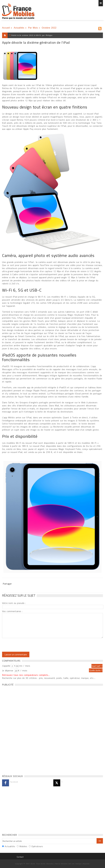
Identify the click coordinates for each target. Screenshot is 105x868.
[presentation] (25, 645)
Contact (20, 857)
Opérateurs (37, 846)
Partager (7, 584)
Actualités (19, 28)
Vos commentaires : (12, 611)
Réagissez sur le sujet (19, 595)
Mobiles (23, 846)
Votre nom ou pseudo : (14, 603)
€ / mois (23, 670)
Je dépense (8, 670)
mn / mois (25, 666)
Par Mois (33, 28)
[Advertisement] (23, 730)
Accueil (6, 28)
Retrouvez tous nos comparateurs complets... (26, 675)
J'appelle (6, 666)
